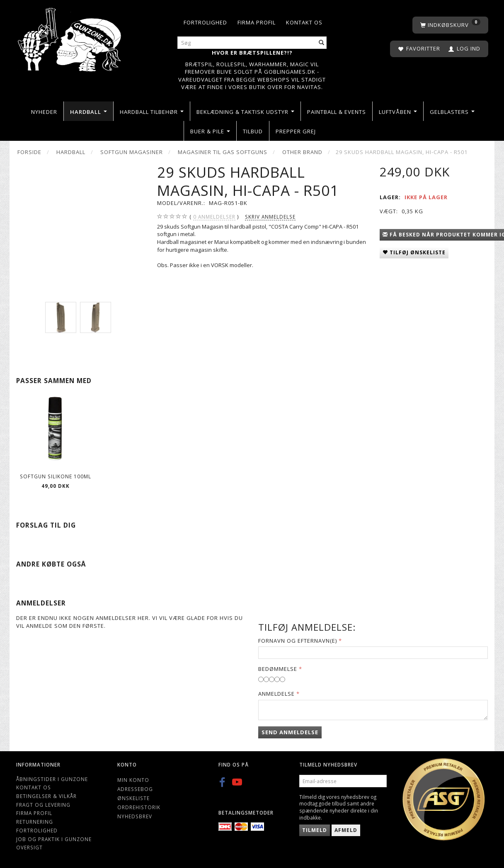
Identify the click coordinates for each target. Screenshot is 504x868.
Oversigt (29, 847)
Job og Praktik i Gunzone (54, 839)
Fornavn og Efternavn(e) (298, 641)
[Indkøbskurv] (450, 25)
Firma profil (257, 22)
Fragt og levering (43, 805)
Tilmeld (315, 830)
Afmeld (346, 830)
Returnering (35, 822)
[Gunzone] (70, 37)
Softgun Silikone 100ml (56, 476)
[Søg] (322, 43)
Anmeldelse (276, 694)
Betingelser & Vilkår (46, 796)
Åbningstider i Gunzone (52, 779)
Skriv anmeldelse (270, 217)
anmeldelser (214, 217)
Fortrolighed (205, 22)
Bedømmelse (278, 669)
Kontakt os (304, 22)
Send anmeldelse (290, 732)
